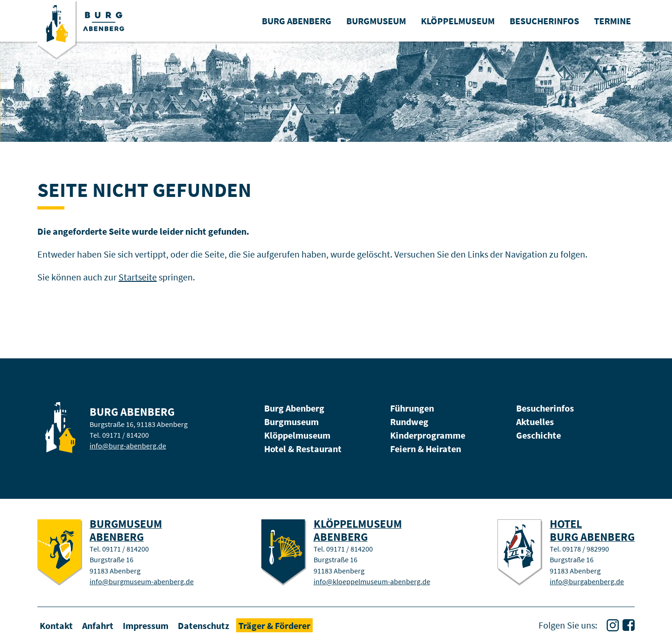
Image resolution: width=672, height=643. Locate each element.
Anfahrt (98, 625)
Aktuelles (535, 422)
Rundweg (409, 422)
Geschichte (539, 435)
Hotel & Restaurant (303, 449)
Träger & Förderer (274, 625)
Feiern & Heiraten (426, 449)
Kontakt (56, 625)
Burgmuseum (291, 422)
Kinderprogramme (428, 435)
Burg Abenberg (294, 408)
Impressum (146, 625)
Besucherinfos (545, 408)
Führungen (412, 408)
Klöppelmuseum (297, 435)
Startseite (138, 277)
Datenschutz (203, 625)
